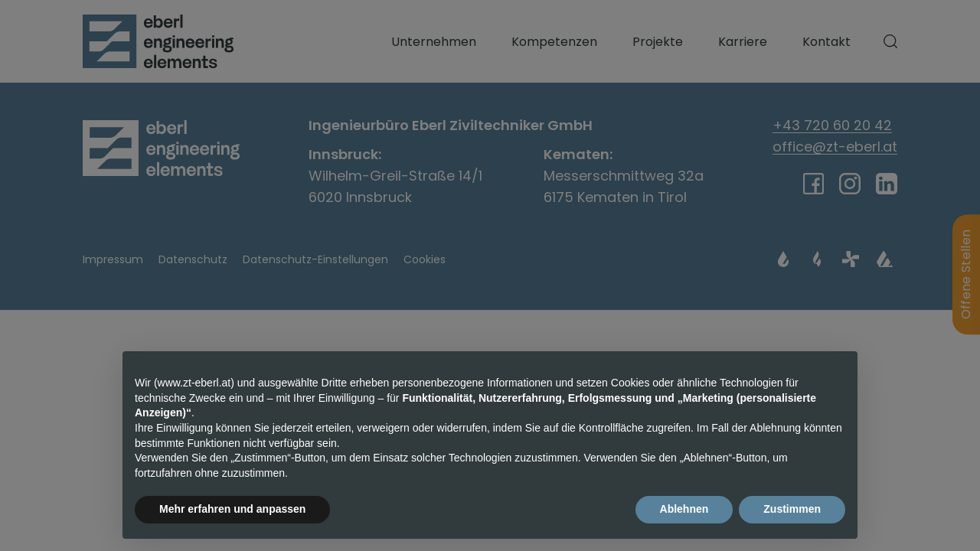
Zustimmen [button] (792, 509)
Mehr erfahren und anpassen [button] (232, 509)
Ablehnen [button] (684, 509)
